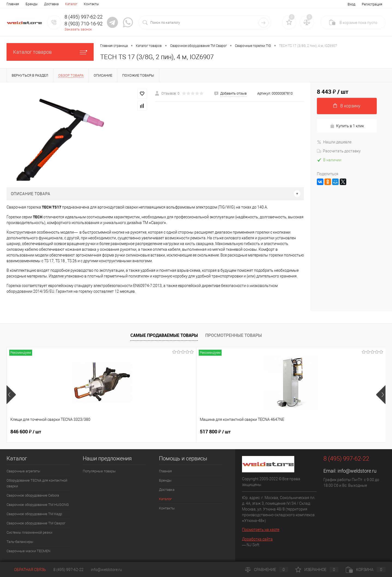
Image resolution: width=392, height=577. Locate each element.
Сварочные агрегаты (23, 471)
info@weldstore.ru (357, 471)
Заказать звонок (78, 29)
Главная (13, 4)
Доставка (51, 4)
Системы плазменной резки (29, 532)
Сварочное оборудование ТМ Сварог (36, 523)
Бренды (32, 4)
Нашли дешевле (334, 142)
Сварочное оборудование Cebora (33, 495)
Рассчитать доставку (339, 151)
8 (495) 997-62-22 (68, 570)
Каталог (71, 4)
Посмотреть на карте (261, 530)
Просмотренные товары (234, 335)
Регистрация (372, 4)
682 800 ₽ (215, 432)
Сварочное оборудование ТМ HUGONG (38, 505)
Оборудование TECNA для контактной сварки (37, 483)
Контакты (91, 4)
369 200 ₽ (310, 432)
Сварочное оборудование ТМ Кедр (34, 514)
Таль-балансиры (20, 542)
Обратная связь (26, 570)
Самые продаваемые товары (164, 335)
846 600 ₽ (26, 432)
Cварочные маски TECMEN (28, 551)
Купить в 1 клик (347, 126)
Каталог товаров (50, 52)
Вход (351, 4)
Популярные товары (99, 471)
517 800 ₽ (120, 432)
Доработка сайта (257, 539)
